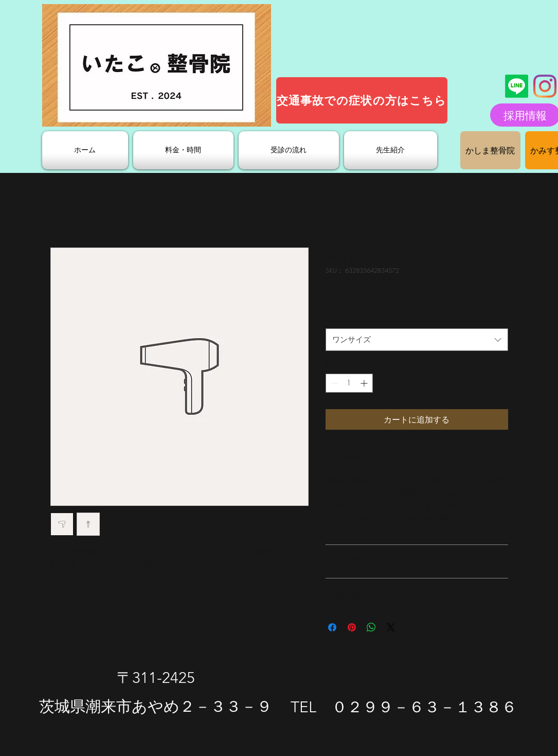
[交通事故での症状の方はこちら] (362, 100)
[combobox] (417, 340)
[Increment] (365, 383)
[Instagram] (545, 86)
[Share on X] (391, 627)
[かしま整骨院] (490, 150)
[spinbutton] (349, 383)
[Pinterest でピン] (352, 627)
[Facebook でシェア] (332, 627)
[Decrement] (334, 383)
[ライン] (517, 86)
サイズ (340, 317)
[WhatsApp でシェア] (371, 627)
